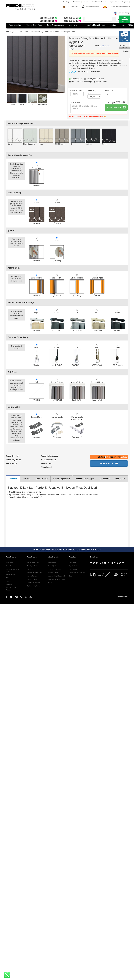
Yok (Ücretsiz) (37, 390)
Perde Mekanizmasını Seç (20, 155)
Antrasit (12, 105)
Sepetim (125, 2)
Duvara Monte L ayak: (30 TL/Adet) (77, 426)
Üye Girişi (66, 2)
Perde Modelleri (15, 25)
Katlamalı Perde (11, 575)
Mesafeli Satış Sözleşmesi (56, 576)
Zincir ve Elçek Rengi (18, 337)
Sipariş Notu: (76, 102)
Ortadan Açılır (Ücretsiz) (97, 285)
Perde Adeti (109, 91)
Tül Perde (9, 578)
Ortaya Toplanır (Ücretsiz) (77, 285)
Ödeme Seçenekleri (61, 479)
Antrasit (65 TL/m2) (57, 320)
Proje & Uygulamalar (55, 25)
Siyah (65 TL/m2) (117, 320)
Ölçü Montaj (105, 479)
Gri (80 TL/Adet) (77, 355)
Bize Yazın (76, 2)
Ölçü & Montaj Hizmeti (96, 25)
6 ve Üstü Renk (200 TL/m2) (97, 390)
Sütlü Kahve (42, 105)
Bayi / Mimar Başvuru (99, 2)
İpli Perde (9, 585)
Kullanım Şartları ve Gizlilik (56, 579)
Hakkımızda (73, 563)
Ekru (32, 105)
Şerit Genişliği (15, 193)
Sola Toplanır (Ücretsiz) (57, 285)
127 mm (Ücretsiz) (57, 212)
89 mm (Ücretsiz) (37, 212)
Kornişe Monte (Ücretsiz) (57, 426)
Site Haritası (73, 569)
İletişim (86, 2)
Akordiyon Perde (32, 566)
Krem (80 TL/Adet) (97, 355)
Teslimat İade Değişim (85, 479)
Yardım (113, 25)
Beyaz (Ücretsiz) (37, 320)
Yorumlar (26, 479)
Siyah (22, 105)
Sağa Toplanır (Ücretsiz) (37, 285)
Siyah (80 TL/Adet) (117, 355)
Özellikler (13, 479)
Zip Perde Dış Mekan (34, 586)
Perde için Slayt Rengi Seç (22, 123)
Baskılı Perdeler (32, 579)
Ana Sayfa (10, 32)
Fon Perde (9, 581)
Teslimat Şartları (53, 573)
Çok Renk (12, 372)
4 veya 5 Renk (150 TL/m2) (77, 390)
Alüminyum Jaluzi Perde (35, 573)
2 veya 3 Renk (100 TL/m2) (57, 390)
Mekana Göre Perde (34, 25)
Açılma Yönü (14, 268)
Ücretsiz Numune (76, 25)
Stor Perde (10, 563)
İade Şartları (52, 563)
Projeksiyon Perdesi (33, 583)
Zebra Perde (10, 566)
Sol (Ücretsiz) (37, 249)
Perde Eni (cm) (76, 91)
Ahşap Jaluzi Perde (33, 563)
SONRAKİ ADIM (116, 107)
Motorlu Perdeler (32, 576)
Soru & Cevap (42, 479)
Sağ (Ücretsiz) (57, 249)
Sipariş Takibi (114, 2)
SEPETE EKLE (109, 463)
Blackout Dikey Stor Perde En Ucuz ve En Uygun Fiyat (53, 32)
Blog (70, 576)
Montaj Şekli (14, 407)
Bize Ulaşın (120, 479)
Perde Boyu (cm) (92, 92)
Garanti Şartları (53, 566)
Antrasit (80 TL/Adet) (57, 355)
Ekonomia (105, 46)
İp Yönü (11, 230)
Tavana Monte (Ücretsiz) (37, 426)
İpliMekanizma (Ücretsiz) (37, 174)
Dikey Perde (23, 32)
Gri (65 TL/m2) (77, 320)
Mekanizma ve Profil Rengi (21, 303)
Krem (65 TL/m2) (97, 320)
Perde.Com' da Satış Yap (77, 573)
